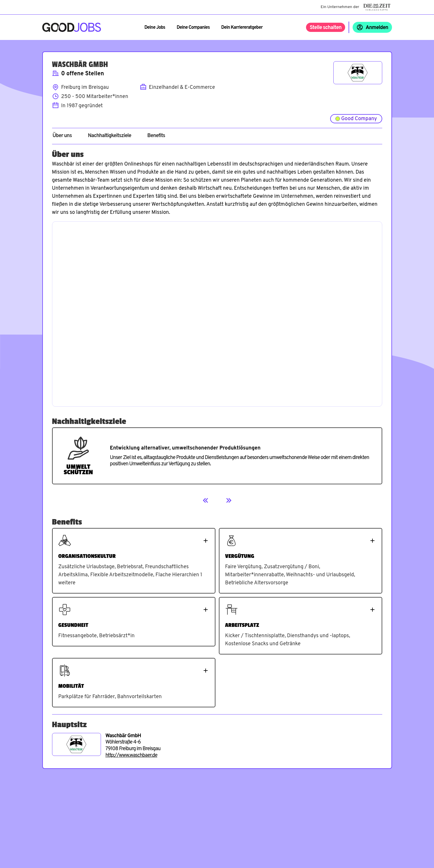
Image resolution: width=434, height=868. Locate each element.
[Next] (229, 500)
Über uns (62, 136)
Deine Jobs (155, 28)
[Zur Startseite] (72, 27)
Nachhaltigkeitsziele (109, 136)
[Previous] (206, 500)
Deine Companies (193, 28)
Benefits (156, 136)
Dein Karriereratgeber (242, 28)
